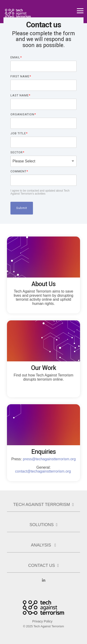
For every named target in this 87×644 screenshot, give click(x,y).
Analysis (42, 545)
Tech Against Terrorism (42, 505)
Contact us (42, 565)
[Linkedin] (44, 583)
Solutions (42, 525)
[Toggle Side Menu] (80, 10)
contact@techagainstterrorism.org (43, 471)
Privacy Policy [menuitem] (42, 621)
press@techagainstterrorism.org (49, 459)
